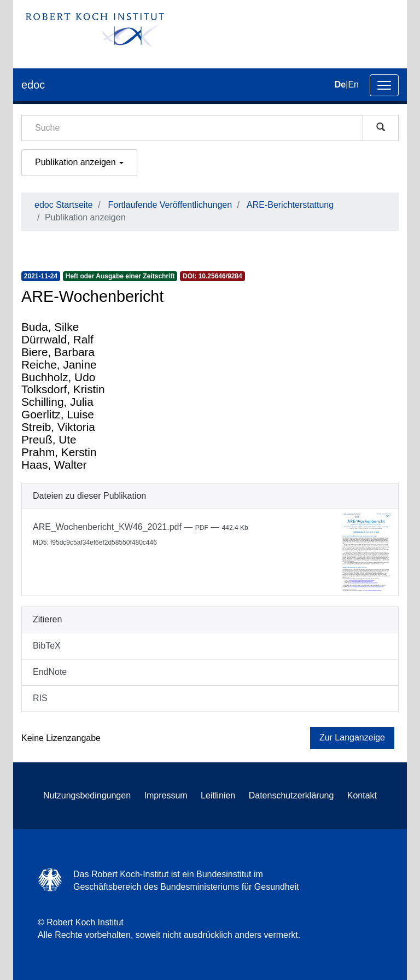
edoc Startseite (64, 205)
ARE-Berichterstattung (290, 205)
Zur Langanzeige (352, 737)
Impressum (166, 795)
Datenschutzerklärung (291, 795)
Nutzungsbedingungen (87, 795)
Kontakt (362, 795)
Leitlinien (218, 795)
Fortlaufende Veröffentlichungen (170, 205)
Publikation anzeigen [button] (79, 162)
